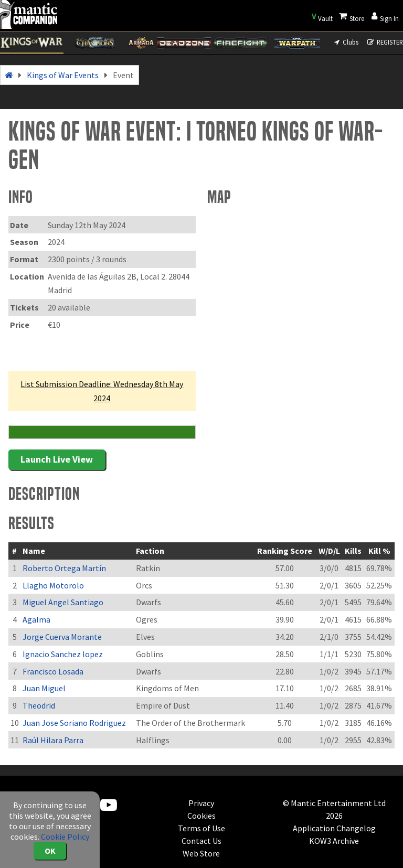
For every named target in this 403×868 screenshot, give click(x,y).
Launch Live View (57, 459)
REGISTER (385, 42)
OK (50, 851)
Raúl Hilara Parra (53, 740)
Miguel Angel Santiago (63, 602)
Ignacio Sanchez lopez (63, 654)
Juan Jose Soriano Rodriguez (74, 723)
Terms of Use (201, 828)
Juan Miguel (44, 688)
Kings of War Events (63, 75)
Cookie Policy (65, 837)
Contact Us (201, 841)
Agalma (36, 619)
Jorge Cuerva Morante (62, 637)
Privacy (201, 803)
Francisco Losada (53, 671)
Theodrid (39, 705)
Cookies (201, 816)
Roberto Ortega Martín (64, 568)
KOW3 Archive (334, 841)
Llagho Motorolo (53, 585)
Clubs (346, 42)
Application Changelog (334, 828)
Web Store (201, 853)
